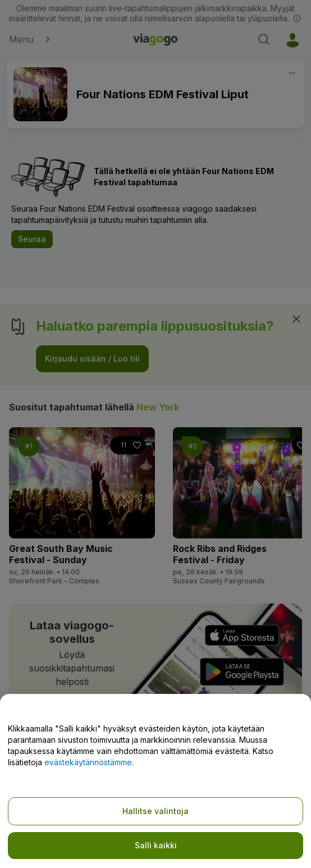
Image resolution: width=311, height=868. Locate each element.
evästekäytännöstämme (88, 762)
